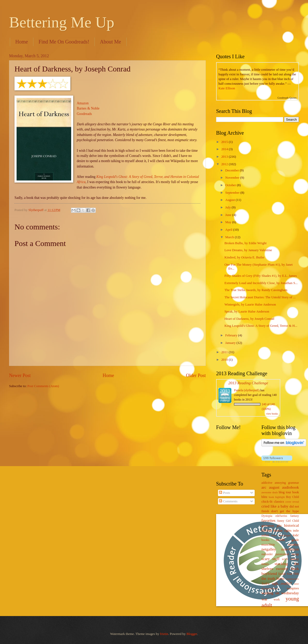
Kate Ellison (227, 88)
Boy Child (292, 497)
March (230, 237)
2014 (225, 149)
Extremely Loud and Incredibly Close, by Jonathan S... (261, 283)
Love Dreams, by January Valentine (248, 250)
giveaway (268, 526)
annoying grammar (287, 483)
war (264, 599)
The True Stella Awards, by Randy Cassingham (256, 290)
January (231, 343)
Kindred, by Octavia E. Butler (244, 257)
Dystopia (267, 516)
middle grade (287, 540)
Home (22, 42)
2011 (225, 352)
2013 (225, 157)
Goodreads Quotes (287, 98)
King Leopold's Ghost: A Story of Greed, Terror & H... (261, 326)
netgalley (269, 549)
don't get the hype (285, 511)
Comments (228, 501)
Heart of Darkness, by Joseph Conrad (249, 319)
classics (279, 502)
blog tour (285, 492)
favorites (268, 520)
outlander (267, 554)
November (233, 178)
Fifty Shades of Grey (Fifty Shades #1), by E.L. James (261, 276)
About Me (111, 42)
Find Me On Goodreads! (64, 42)
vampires (293, 588)
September (233, 193)
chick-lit (267, 502)
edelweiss (281, 516)
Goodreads (85, 114)
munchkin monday (280, 545)
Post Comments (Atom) (43, 386)
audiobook (291, 487)
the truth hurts (273, 578)
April (229, 230)
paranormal (282, 554)
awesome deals (270, 492)
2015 (225, 142)
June (229, 215)
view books (272, 414)
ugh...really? (282, 583)
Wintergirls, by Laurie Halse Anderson (250, 305)
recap (295, 554)
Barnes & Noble (88, 108)
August (230, 200)
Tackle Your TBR (288, 574)
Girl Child (292, 521)
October (231, 185)
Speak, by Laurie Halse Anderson (247, 312)
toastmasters (292, 579)
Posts (224, 493)
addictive (267, 483)
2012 (225, 164)
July (228, 207)
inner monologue (281, 535)
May (229, 222)
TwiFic (266, 584)
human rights (282, 531)
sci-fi (285, 559)
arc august (270, 487)
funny (281, 521)
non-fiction (290, 549)
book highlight (277, 497)
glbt (279, 526)
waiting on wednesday (280, 593)
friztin (164, 634)
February (232, 335)
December (232, 170)
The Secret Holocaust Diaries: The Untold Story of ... (260, 297)
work (277, 600)
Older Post (196, 375)
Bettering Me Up (62, 22)
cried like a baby (275, 506)
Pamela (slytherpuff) (247, 390)
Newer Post (20, 375)
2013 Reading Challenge (248, 383)
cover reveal (292, 502)
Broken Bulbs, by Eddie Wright (245, 243)
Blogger (192, 634)
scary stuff (270, 559)
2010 (225, 360)
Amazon (83, 103)
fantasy (295, 516)
